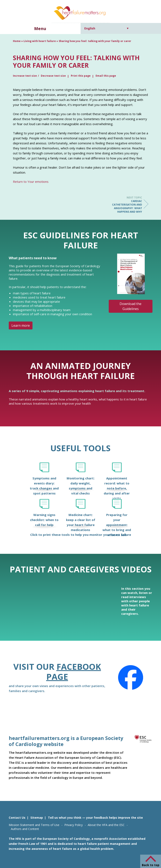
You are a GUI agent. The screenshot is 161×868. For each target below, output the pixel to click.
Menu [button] (40, 29)
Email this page (106, 76)
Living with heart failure (40, 41)
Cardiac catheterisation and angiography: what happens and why (125, 205)
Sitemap (37, 818)
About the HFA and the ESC (106, 825)
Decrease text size (53, 76)
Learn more (21, 325)
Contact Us (17, 818)
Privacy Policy (74, 825)
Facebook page (74, 672)
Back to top (151, 865)
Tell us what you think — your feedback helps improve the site (95, 818)
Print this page (81, 76)
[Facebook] (131, 677)
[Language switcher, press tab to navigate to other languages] (107, 28)
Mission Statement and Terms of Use (34, 825)
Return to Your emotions (31, 182)
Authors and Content (25, 829)
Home (17, 41)
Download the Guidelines (130, 306)
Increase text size (25, 76)
